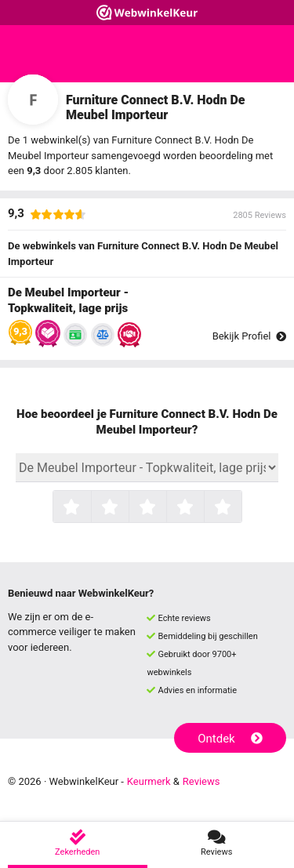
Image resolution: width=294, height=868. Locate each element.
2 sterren (127, 508)
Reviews (201, 781)
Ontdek (230, 739)
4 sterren (202, 508)
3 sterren (165, 508)
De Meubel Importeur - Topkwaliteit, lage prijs (68, 300)
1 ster (89, 508)
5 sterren (240, 508)
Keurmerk (149, 781)
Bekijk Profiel (249, 336)
